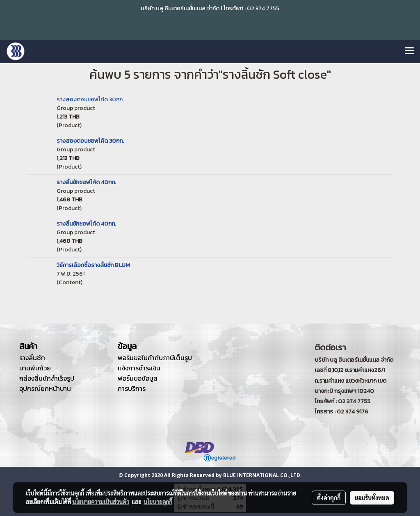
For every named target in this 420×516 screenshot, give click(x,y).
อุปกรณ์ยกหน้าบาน (45, 388)
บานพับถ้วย (35, 368)
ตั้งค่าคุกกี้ (329, 498)
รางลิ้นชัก (32, 358)
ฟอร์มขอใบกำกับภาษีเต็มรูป (155, 358)
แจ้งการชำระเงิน (139, 368)
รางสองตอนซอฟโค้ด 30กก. (90, 99)
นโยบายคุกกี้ (158, 502)
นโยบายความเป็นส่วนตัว (101, 502)
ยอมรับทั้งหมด (372, 498)
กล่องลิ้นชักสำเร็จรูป (47, 378)
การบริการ (132, 388)
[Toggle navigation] (409, 51)
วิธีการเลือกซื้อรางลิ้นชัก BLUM (93, 265)
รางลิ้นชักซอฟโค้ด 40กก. (86, 182)
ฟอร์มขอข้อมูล (138, 378)
